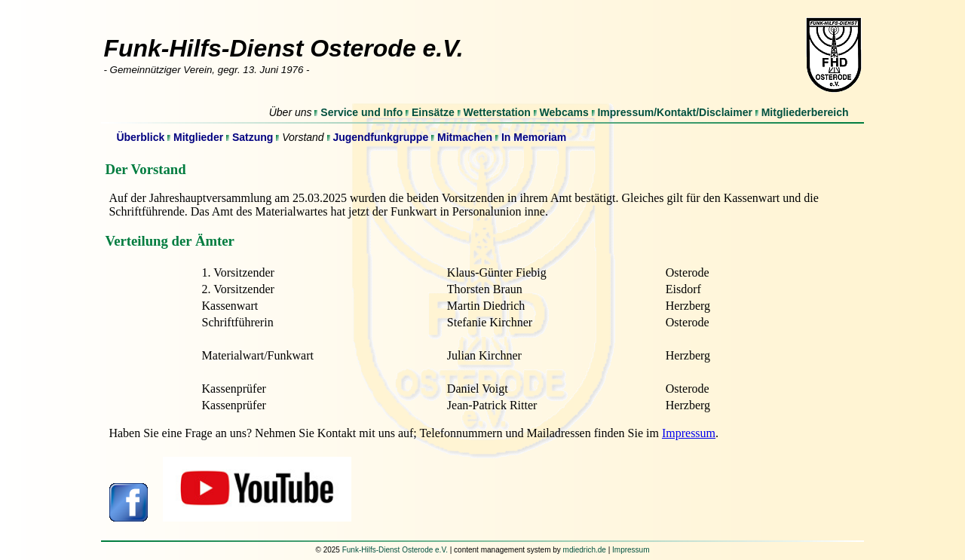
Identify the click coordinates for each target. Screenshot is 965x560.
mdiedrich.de (585, 550)
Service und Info (361, 112)
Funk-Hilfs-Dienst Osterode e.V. (395, 550)
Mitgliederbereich (805, 112)
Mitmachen (465, 137)
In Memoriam (534, 137)
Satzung (253, 137)
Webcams (564, 112)
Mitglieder (198, 137)
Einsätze (433, 112)
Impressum (689, 433)
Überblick (140, 137)
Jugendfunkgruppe (380, 137)
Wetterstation (497, 112)
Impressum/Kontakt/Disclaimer (674, 112)
